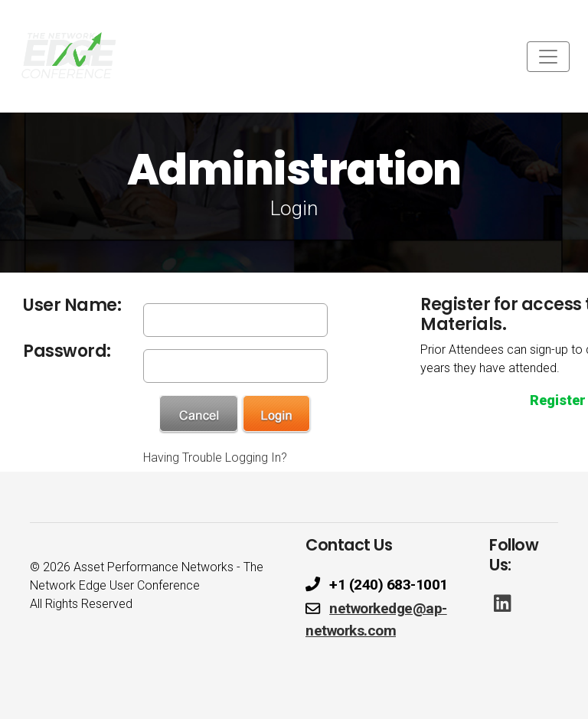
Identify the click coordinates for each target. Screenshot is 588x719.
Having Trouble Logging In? (215, 458)
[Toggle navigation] (548, 57)
